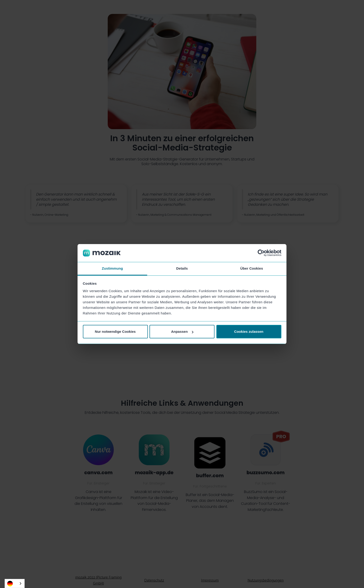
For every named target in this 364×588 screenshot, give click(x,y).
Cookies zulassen (249, 332)
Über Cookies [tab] (252, 268)
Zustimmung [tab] (112, 268)
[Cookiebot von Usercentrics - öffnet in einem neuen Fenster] (261, 253)
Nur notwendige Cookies (115, 332)
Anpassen (182, 332)
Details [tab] (182, 268)
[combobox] (15, 583)
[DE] (15, 583)
